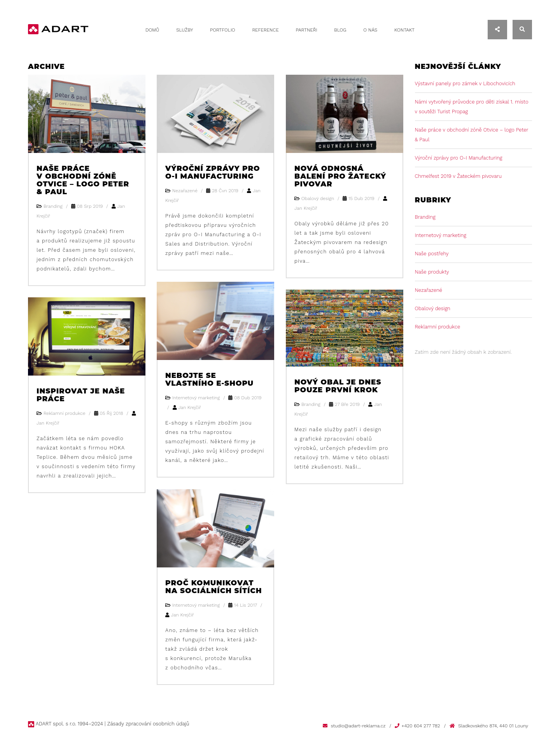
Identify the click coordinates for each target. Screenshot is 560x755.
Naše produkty (432, 272)
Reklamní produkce (438, 327)
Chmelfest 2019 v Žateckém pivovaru (458, 176)
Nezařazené (429, 290)
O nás (370, 30)
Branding (425, 217)
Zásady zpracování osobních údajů (148, 724)
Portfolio (223, 30)
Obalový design (433, 308)
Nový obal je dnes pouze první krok (337, 386)
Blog (340, 30)
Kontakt (404, 30)
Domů (152, 30)
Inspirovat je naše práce (80, 395)
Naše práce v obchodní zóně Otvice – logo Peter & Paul (86, 180)
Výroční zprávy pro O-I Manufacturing (212, 172)
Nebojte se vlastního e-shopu (209, 379)
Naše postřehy (432, 254)
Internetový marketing (441, 235)
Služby (185, 30)
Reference (265, 30)
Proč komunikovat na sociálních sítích (213, 586)
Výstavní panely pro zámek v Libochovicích (465, 83)
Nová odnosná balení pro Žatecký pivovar (339, 176)
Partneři (307, 30)
